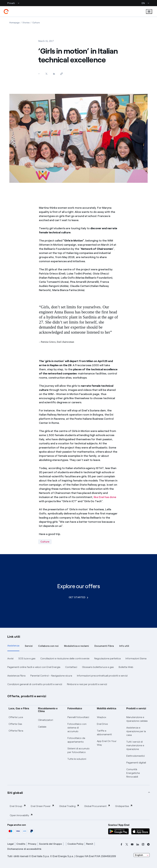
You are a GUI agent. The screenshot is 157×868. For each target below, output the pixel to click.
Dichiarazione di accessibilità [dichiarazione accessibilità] (24, 849)
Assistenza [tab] (13, 646)
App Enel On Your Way (107, 743)
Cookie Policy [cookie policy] (75, 844)
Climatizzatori (46, 720)
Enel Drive (102, 724)
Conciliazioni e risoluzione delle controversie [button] (65, 658)
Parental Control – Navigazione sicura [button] (51, 676)
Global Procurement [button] (97, 806)
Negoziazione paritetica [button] (107, 658)
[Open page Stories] (26, 23)
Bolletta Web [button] (126, 667)
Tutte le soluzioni (77, 759)
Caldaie (42, 727)
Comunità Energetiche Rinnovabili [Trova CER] (133, 773)
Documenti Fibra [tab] (104, 646)
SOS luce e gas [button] (27, 658)
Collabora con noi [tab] (48, 646)
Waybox (102, 717)
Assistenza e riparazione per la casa (136, 731)
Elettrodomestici (136, 756)
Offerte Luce (16, 717)
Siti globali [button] (15, 793)
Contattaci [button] (71, 667)
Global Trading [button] (69, 806)
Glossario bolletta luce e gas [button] (98, 667)
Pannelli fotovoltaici (78, 717)
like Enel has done (105, 497)
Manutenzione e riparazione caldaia (137, 719)
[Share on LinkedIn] (54, 74)
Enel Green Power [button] (43, 806)
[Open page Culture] (36, 23)
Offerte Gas (15, 724)
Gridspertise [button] (124, 806)
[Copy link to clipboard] (61, 74)
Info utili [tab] (124, 646)
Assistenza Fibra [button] (16, 676)
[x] (127, 844)
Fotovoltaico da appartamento (76, 740)
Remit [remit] (90, 844)
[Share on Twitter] (46, 74)
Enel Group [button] (18, 806)
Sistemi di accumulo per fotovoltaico (78, 750)
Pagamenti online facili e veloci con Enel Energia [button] (34, 667)
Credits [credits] (21, 844)
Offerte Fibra (16, 731)
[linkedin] (138, 844)
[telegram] (148, 844)
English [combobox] (139, 855)
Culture (45, 542)
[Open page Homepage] (14, 23)
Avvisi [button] (10, 658)
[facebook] (121, 844)
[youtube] (132, 844)
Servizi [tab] (29, 646)
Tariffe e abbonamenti (104, 733)
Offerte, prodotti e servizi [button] (27, 696)
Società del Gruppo (51, 844)
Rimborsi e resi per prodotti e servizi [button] (87, 684)
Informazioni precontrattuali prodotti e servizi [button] (102, 676)
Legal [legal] (11, 844)
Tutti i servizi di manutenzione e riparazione (135, 745)
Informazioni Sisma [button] (136, 658)
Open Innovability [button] (21, 815)
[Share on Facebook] (39, 74)
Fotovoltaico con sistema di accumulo (77, 728)
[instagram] (143, 844)
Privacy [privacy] (32, 844)
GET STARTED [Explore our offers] (78, 597)
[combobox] (142, 855)
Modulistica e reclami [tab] (77, 646)
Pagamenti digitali (136, 763)
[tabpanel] (78, 671)
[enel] (6, 11)
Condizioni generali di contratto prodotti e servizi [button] (35, 684)
